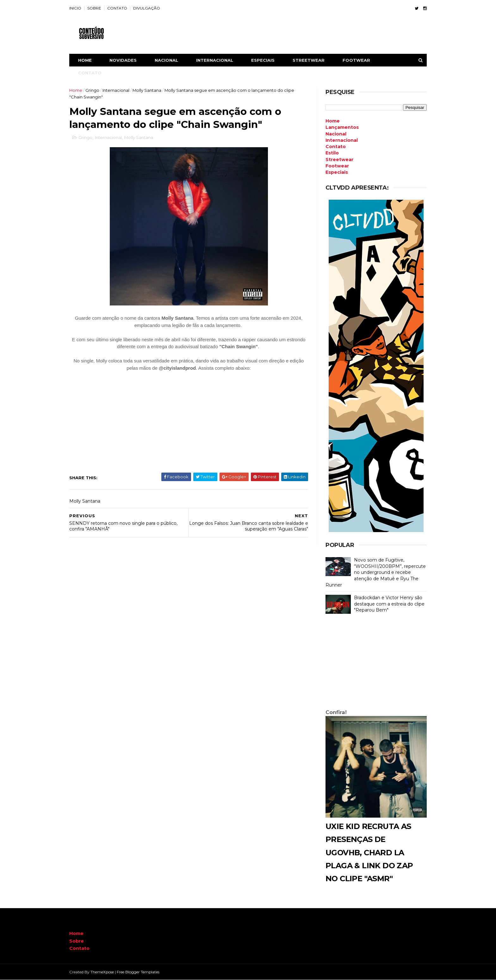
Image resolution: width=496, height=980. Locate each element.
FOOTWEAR (356, 60)
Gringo (92, 90)
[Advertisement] (376, 663)
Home (85, 60)
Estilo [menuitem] (332, 153)
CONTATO (117, 8)
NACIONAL (166, 60)
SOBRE (94, 8)
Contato (79, 948)
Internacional (116, 90)
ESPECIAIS (263, 60)
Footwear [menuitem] (337, 166)
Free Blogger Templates (138, 972)
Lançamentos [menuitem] (342, 127)
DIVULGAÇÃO (147, 8)
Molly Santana (147, 90)
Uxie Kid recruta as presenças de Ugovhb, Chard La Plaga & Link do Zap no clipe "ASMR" (369, 852)
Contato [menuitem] (336, 147)
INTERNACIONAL (215, 60)
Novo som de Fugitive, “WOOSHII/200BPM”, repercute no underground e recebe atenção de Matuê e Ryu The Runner (376, 572)
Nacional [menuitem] (336, 134)
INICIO (75, 8)
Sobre (77, 941)
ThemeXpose (102, 972)
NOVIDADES (123, 60)
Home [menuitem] (333, 121)
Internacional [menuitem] (342, 140)
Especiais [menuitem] (337, 172)
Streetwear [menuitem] (339, 160)
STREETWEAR (309, 60)
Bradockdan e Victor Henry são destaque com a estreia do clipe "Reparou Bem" (389, 604)
